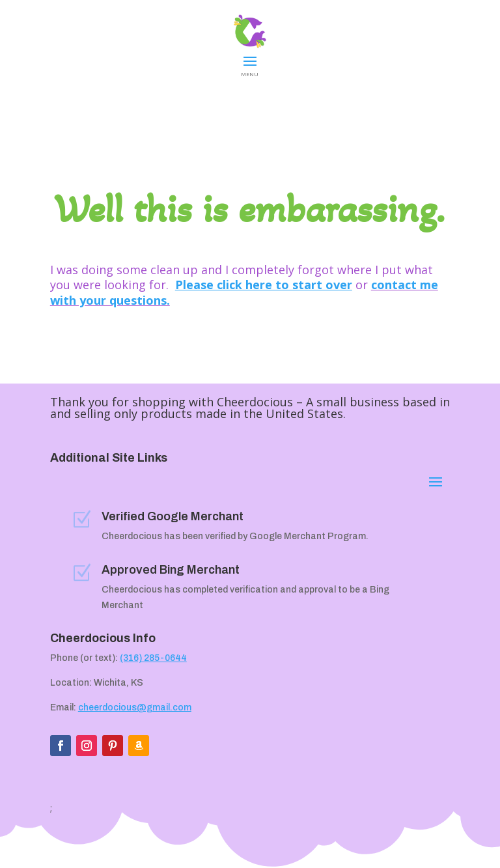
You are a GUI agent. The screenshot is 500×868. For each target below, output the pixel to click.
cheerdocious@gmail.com (135, 707)
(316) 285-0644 (153, 658)
